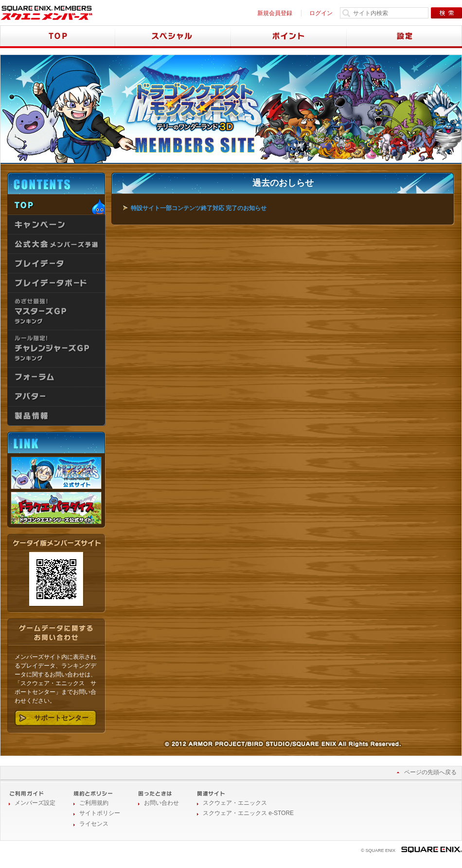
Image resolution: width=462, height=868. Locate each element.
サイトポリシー (100, 813)
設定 (404, 37)
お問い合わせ (161, 803)
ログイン (321, 13)
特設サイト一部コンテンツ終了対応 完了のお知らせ (199, 208)
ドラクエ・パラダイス (56, 508)
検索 (446, 13)
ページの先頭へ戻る (430, 772)
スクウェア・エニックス (235, 803)
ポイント (289, 37)
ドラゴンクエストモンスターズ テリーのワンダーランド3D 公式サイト (56, 473)
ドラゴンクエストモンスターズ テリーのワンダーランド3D (195, 110)
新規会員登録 (275, 13)
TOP (58, 37)
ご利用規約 (94, 803)
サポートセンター (61, 718)
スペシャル (173, 37)
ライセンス (94, 824)
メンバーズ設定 (35, 803)
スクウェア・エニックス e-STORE (248, 813)
